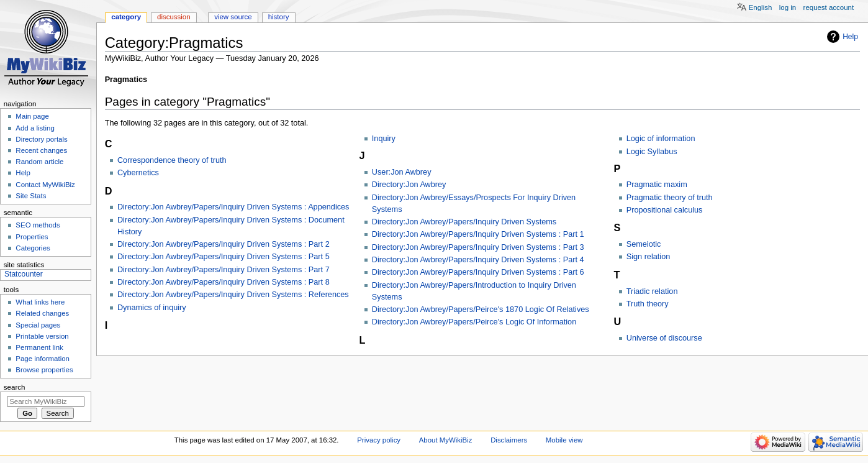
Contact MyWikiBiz (45, 185)
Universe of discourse (664, 338)
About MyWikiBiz (446, 440)
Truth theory (648, 304)
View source (233, 17)
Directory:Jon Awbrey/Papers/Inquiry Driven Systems (464, 222)
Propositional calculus (665, 210)
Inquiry (384, 139)
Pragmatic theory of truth (670, 198)
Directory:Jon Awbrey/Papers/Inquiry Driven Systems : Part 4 (478, 260)
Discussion (174, 17)
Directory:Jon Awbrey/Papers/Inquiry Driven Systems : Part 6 (478, 272)
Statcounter (24, 274)
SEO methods (38, 225)
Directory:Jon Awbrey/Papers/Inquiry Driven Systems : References (233, 295)
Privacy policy (379, 440)
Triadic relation (652, 291)
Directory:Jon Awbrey (409, 185)
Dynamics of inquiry (152, 308)
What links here (40, 302)
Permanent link (39, 347)
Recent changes (41, 150)
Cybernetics (138, 173)
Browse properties (44, 370)
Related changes (42, 313)
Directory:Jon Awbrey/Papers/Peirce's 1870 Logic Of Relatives (481, 309)
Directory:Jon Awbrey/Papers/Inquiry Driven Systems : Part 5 (224, 257)
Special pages (38, 325)
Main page (32, 116)
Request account (829, 7)
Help (850, 37)
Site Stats (31, 196)
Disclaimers (509, 440)
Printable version (42, 336)
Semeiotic (644, 244)
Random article (39, 162)
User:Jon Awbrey (402, 172)
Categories (33, 248)
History (279, 17)
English (761, 7)
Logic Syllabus (652, 152)
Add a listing (35, 128)
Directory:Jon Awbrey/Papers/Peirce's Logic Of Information (474, 322)
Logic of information (661, 139)
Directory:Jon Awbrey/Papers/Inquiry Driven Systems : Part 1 (478, 234)
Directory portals (41, 139)
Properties (32, 237)
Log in (788, 7)
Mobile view (564, 440)
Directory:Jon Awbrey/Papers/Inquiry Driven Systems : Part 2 (224, 244)
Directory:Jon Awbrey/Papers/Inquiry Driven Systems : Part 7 (224, 270)
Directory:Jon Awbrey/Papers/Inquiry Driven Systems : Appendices (233, 207)
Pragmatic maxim (657, 185)
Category (126, 17)
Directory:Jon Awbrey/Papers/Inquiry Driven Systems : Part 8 (224, 282)
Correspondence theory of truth (172, 160)
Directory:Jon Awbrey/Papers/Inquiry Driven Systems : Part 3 (478, 247)
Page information (43, 359)
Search (15, 387)
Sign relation (649, 257)
